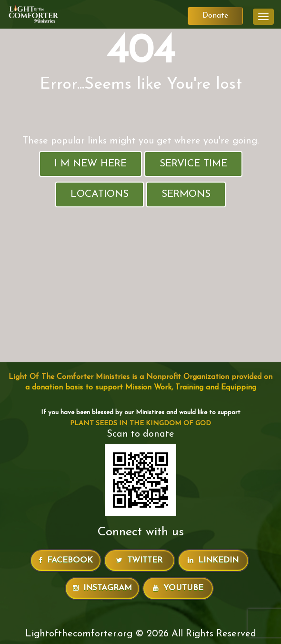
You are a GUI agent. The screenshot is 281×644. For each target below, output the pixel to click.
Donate (215, 16)
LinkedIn (213, 560)
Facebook (66, 560)
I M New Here (90, 164)
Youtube (178, 588)
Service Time (193, 164)
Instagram (102, 588)
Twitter (139, 560)
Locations (100, 194)
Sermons (186, 194)
